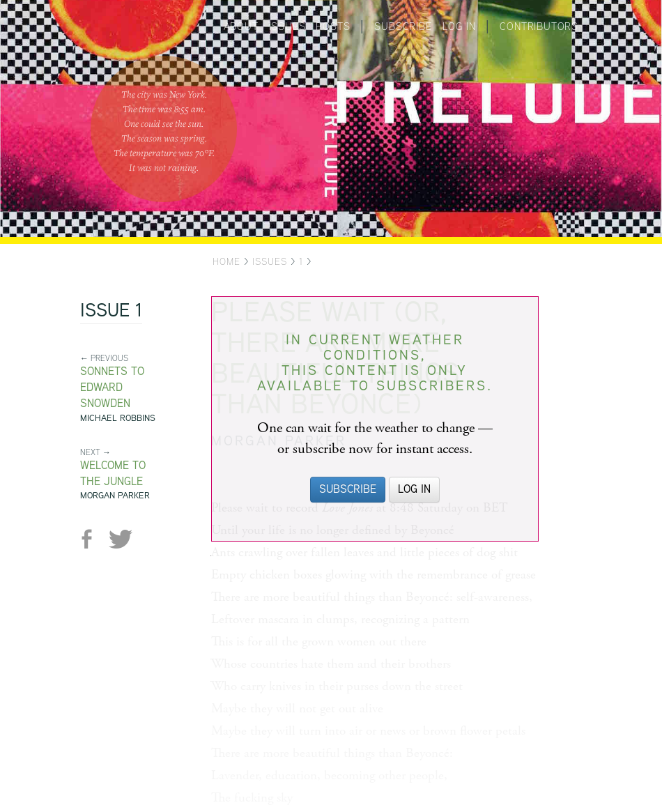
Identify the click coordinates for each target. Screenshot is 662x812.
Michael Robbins (118, 418)
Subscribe (403, 26)
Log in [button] (414, 489)
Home (226, 261)
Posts (333, 26)
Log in (459, 26)
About (241, 26)
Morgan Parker (115, 495)
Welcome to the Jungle (113, 473)
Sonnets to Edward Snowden (112, 387)
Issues (287, 26)
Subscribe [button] (348, 489)
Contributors (539, 26)
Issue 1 (111, 312)
